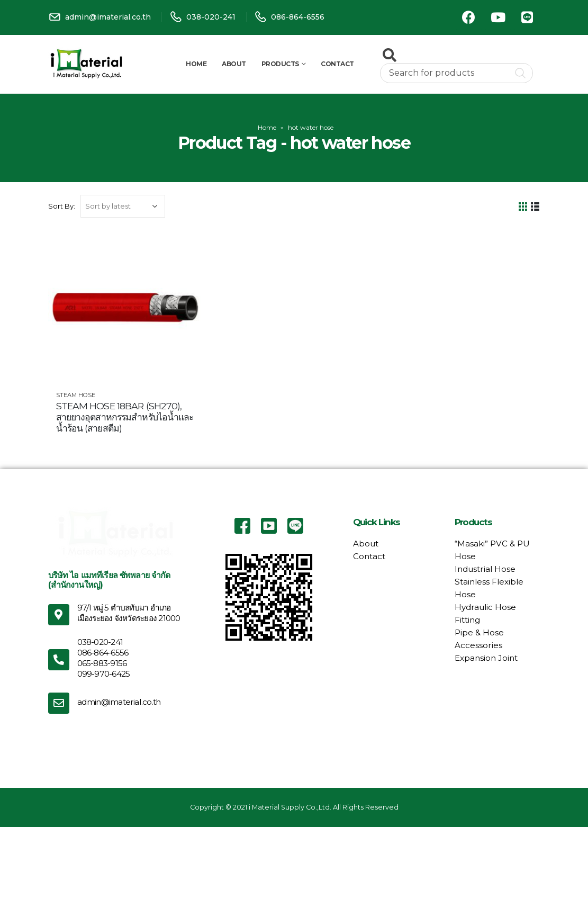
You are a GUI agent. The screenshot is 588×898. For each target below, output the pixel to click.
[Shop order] (123, 206)
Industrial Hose (485, 569)
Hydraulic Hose (485, 607)
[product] (125, 308)
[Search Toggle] (390, 55)
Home (196, 64)
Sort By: (62, 206)
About (234, 64)
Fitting (467, 620)
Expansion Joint (486, 658)
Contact (337, 64)
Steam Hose (76, 395)
